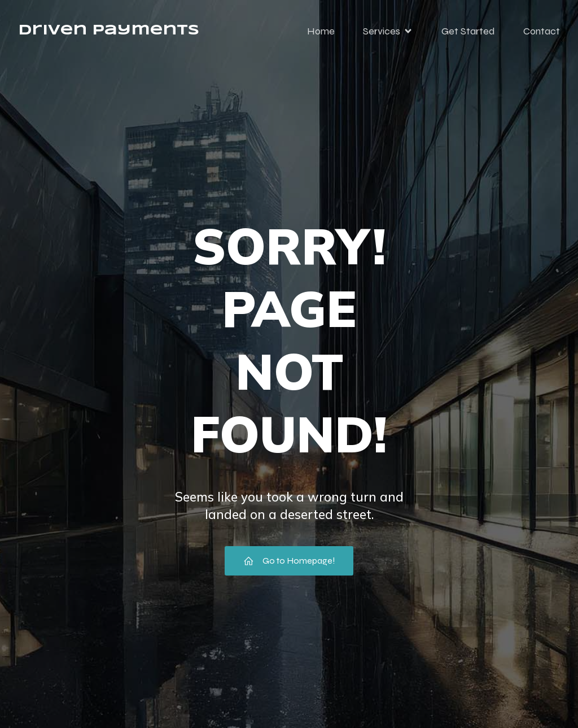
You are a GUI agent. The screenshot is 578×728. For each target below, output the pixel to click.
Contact (542, 31)
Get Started (468, 31)
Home (321, 31)
